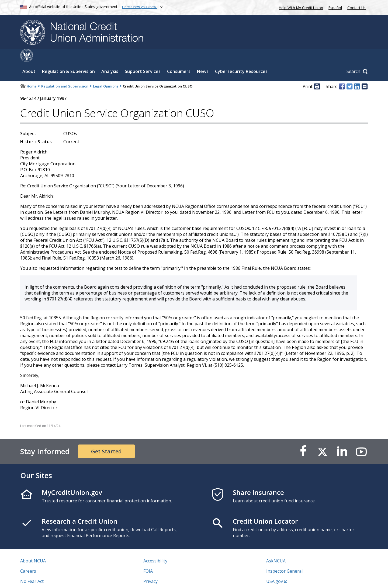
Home (32, 73)
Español (335, 8)
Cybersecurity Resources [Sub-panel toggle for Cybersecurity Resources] (241, 58)
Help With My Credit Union (300, 7)
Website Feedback (162, 579)
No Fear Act (32, 568)
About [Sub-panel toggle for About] (29, 58)
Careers (28, 558)
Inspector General (284, 558)
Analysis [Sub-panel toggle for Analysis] (110, 58)
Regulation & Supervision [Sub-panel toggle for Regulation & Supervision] (68, 58)
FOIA (148, 558)
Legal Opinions (106, 73)
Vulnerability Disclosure (44, 579)
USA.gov (275, 568)
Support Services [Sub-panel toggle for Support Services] (143, 58)
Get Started (106, 438)
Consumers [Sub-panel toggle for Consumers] (179, 58)
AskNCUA (276, 548)
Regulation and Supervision (65, 73)
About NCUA (33, 548)
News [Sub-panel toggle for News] (203, 58)
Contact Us (356, 8)
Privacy (150, 568)
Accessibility (155, 548)
